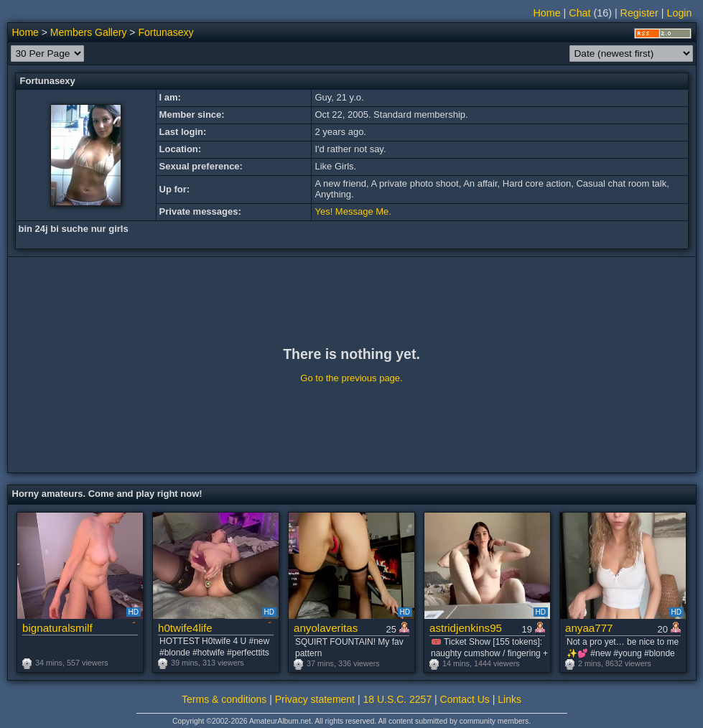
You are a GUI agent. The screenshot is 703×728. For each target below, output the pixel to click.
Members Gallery (89, 32)
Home (547, 13)
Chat (579, 13)
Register (639, 13)
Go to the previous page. (351, 378)
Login (680, 13)
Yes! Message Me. (353, 211)
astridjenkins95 (466, 628)
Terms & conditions (224, 699)
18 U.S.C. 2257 (397, 699)
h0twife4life (185, 628)
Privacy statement (315, 699)
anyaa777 (589, 628)
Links (509, 699)
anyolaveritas (326, 628)
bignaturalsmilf (57, 628)
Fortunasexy (166, 32)
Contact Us (465, 699)
